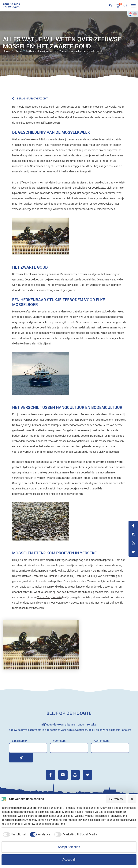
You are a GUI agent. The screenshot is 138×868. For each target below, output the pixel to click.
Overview (116, 799)
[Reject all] (132, 799)
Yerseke (30, 139)
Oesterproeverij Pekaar (45, 576)
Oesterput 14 (82, 576)
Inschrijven (14, 757)
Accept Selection (69, 847)
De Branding (100, 571)
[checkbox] (14, 834)
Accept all (69, 860)
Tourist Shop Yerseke (49, 597)
